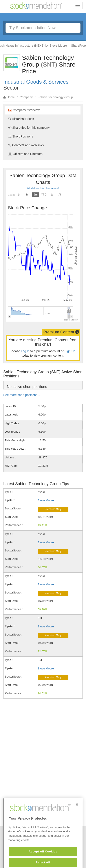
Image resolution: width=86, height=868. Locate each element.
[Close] (77, 814)
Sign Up (70, 351)
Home (11, 97)
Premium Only (53, 509)
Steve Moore (46, 500)
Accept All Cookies (43, 861)
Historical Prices (21, 119)
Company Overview (24, 110)
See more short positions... (22, 395)
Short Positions (21, 136)
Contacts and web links (26, 145)
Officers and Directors (25, 154)
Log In (25, 351)
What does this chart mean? (43, 188)
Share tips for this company (29, 128)
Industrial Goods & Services (36, 82)
